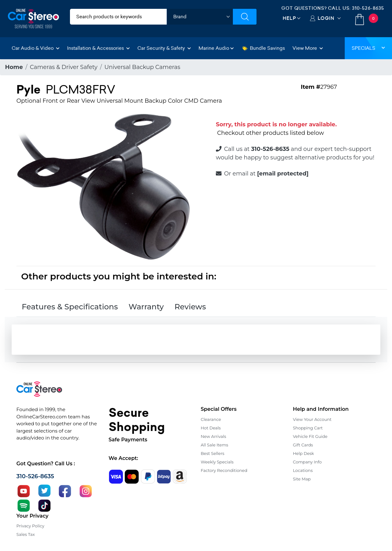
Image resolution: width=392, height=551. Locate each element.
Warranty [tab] (146, 307)
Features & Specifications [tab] (70, 307)
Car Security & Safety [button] (164, 48)
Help (289, 18)
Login (326, 18)
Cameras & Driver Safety (64, 67)
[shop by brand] (200, 17)
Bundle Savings (264, 48)
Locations (303, 470)
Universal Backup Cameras (142, 67)
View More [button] (308, 48)
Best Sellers (213, 453)
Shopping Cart (308, 428)
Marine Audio (216, 48)
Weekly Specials (217, 462)
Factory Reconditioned (224, 470)
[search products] (118, 17)
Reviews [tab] (190, 307)
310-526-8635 (368, 8)
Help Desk (304, 453)
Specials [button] (368, 48)
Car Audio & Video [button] (36, 48)
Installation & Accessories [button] (98, 48)
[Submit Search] (245, 17)
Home (14, 67)
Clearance (211, 419)
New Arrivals (213, 436)
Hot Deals (211, 428)
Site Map (302, 479)
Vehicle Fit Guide (310, 436)
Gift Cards (303, 445)
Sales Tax (26, 534)
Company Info (307, 462)
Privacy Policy (30, 526)
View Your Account (312, 419)
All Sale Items (214, 445)
